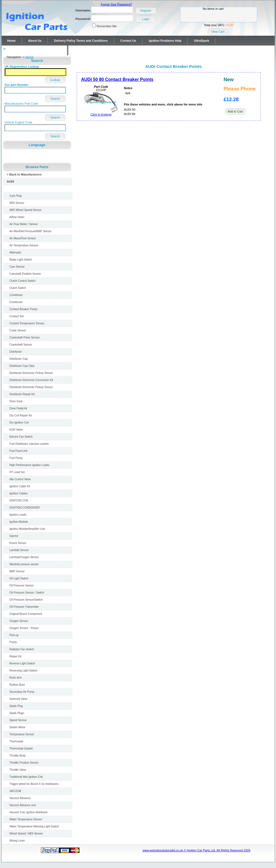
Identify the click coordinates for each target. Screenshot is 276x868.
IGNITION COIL (19, 500)
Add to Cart (235, 111)
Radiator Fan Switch (22, 649)
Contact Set (17, 316)
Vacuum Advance (20, 798)
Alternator (15, 252)
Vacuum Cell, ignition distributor (29, 812)
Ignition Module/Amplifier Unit (27, 529)
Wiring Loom (17, 841)
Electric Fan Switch (21, 437)
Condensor (16, 302)
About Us (35, 41)
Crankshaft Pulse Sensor (25, 338)
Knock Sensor (18, 543)
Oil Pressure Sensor (22, 586)
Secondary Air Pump (22, 692)
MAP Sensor (17, 571)
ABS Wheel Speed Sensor (26, 210)
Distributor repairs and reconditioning (34, 50)
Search (55, 99)
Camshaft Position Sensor (25, 274)
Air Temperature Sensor (24, 245)
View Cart (218, 32)
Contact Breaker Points (24, 309)
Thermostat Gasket (21, 748)
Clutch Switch (18, 288)
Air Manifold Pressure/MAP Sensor (31, 231)
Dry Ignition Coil (19, 423)
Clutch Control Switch (23, 281)
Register (146, 11)
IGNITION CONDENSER (25, 508)
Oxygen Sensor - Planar (24, 628)
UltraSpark (201, 41)
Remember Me (107, 26)
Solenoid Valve (19, 699)
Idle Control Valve (20, 479)
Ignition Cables (19, 493)
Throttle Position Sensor (24, 763)
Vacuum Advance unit (23, 805)
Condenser (16, 295)
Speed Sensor (18, 720)
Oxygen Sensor (19, 621)
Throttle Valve (18, 770)
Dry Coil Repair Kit (21, 415)
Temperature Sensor (22, 734)
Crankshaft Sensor (21, 345)
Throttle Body (18, 756)
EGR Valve (16, 430)
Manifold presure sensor (24, 564)
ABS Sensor (17, 203)
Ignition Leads (18, 515)
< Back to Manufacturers (24, 174)
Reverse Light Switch (22, 663)
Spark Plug (16, 706)
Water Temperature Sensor (26, 819)
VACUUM (15, 791)
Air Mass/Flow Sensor (23, 238)
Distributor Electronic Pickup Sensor (31, 373)
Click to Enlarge (101, 113)
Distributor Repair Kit (22, 394)
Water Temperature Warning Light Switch (34, 826)
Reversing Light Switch (23, 671)
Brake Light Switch (21, 260)
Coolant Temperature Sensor (27, 323)
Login (146, 19)
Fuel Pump (16, 458)
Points (13, 642)
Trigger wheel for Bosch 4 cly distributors (34, 784)
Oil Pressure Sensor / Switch (27, 593)
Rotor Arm (16, 678)
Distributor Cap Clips (22, 366)
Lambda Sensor (19, 550)
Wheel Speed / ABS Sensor (26, 834)
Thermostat (17, 741)
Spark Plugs (17, 713)
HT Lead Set (17, 472)
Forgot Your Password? (116, 4)
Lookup (55, 80)
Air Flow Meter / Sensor (24, 224)
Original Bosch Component (26, 614)
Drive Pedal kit (18, 408)
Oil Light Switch (19, 578)
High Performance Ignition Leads (29, 465)
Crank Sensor (18, 330)
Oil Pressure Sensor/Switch (26, 600)
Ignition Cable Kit (20, 486)
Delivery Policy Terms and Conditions (81, 41)
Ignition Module (19, 522)
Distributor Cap (19, 359)
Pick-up (14, 635)
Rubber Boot (17, 685)
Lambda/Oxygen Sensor (24, 557)
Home (12, 41)
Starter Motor (17, 727)
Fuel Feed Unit (19, 451)
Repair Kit (16, 656)
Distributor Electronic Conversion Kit (31, 380)
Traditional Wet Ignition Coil (26, 777)
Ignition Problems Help (165, 41)
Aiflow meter (17, 217)
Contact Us (128, 41)
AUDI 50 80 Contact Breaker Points (117, 79)
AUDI (11, 182)
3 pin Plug (16, 196)
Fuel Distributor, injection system (29, 444)
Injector (14, 536)
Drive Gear (16, 401)
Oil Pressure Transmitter (24, 607)
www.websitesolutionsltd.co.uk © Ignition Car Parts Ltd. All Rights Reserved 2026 (196, 850)
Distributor (16, 352)
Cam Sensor (17, 267)
